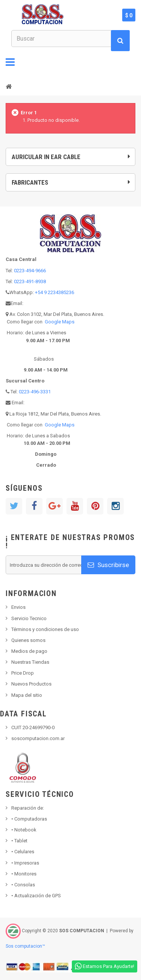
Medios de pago (29, 651)
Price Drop (23, 673)
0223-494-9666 (30, 271)
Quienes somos (28, 640)
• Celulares (23, 852)
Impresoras (25, 863)
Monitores (24, 874)
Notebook (24, 830)
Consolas (23, 885)
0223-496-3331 (35, 392)
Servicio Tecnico (29, 618)
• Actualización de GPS (36, 896)
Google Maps (60, 322)
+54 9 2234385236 (55, 292)
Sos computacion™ (25, 946)
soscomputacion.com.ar (38, 738)
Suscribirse (108, 565)
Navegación (10, 62)
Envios (18, 607)
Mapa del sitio (27, 695)
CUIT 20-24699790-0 (33, 727)
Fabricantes (30, 182)
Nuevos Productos (31, 684)
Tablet (19, 841)
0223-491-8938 (30, 281)
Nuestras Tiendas (30, 662)
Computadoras (29, 819)
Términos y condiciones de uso (45, 629)
